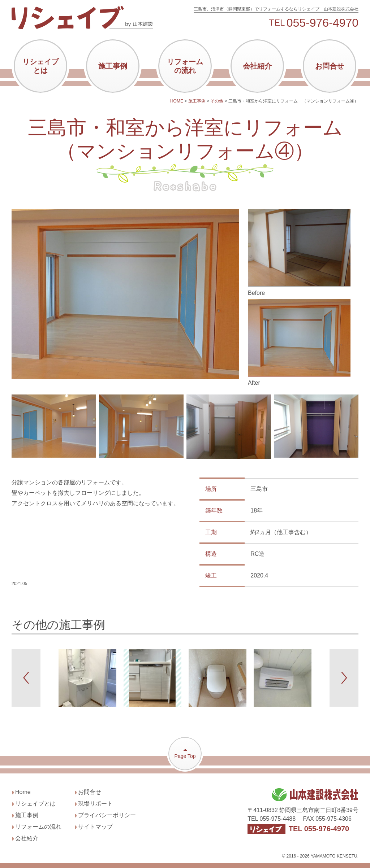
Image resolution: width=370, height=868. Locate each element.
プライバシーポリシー (107, 815)
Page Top (185, 753)
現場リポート (95, 804)
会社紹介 (257, 66)
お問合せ (330, 66)
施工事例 (113, 66)
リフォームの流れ (185, 66)
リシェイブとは (40, 66)
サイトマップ (95, 827)
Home (23, 792)
